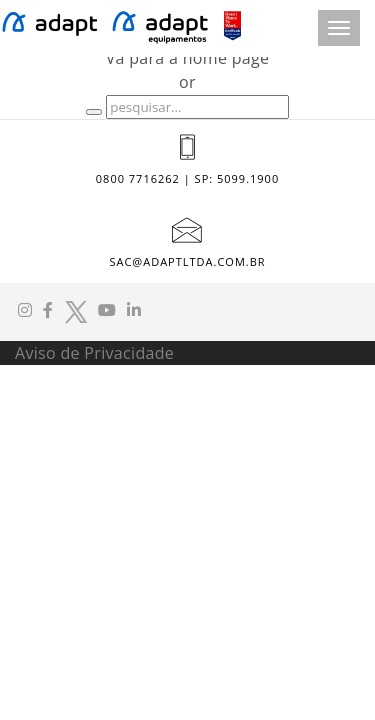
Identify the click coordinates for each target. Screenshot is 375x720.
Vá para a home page (188, 58)
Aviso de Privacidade (94, 353)
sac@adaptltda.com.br (187, 261)
